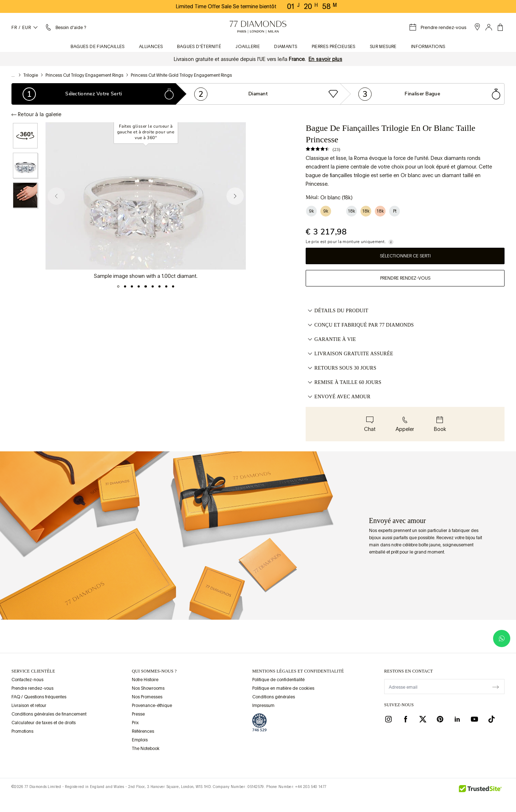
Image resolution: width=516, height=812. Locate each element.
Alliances (151, 47)
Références (143, 731)
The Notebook (146, 749)
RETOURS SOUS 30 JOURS (341, 368)
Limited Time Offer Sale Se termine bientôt (226, 6)
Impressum (263, 706)
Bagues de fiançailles (97, 47)
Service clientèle (33, 671)
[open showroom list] (477, 27)
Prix (135, 723)
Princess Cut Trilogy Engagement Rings (84, 75)
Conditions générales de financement (49, 714)
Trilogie (31, 75)
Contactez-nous (27, 680)
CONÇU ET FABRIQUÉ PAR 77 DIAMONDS (360, 325)
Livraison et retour (29, 706)
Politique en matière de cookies (283, 688)
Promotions (22, 731)
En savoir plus (325, 59)
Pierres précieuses (334, 47)
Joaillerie (248, 47)
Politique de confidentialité (278, 680)
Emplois (140, 740)
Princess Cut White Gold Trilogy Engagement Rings (181, 75)
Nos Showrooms (148, 688)
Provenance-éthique (152, 706)
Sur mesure (383, 47)
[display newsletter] (496, 686)
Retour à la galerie (37, 114)
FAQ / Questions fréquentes (39, 697)
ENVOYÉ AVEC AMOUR (338, 397)
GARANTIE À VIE (331, 339)
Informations (428, 47)
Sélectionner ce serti (405, 256)
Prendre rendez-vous (405, 278)
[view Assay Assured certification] (259, 722)
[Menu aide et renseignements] (65, 27)
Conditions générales (274, 697)
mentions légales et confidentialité (298, 671)
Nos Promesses (147, 697)
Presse (138, 714)
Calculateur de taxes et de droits (44, 723)
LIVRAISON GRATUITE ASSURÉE (349, 354)
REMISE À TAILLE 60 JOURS (343, 383)
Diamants (286, 47)
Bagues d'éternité (199, 47)
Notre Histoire (145, 680)
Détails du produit (337, 311)
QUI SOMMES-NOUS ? (154, 671)
